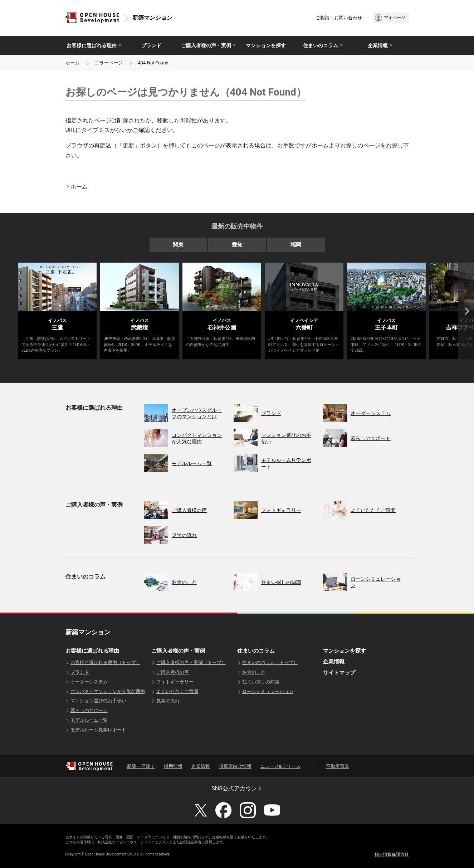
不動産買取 (338, 766)
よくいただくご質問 (177, 691)
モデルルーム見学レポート (98, 730)
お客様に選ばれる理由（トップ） (105, 662)
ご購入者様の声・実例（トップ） (191, 662)
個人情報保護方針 (392, 854)
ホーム (72, 63)
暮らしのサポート (89, 710)
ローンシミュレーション (268, 691)
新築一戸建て (141, 766)
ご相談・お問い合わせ (339, 18)
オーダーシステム (89, 682)
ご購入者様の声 (173, 672)
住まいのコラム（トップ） (270, 662)
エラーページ (109, 63)
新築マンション (152, 18)
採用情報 (173, 766)
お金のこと (254, 672)
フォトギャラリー (175, 682)
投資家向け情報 (235, 766)
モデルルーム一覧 (89, 720)
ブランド (151, 45)
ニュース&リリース (280, 766)
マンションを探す (266, 45)
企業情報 (334, 662)
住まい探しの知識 (261, 682)
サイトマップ (339, 673)
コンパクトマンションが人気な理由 (108, 691)
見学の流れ (168, 701)
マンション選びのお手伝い (98, 701)
